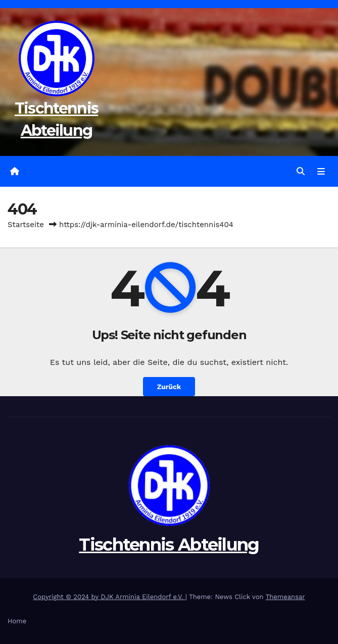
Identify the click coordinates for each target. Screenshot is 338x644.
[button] (301, 171)
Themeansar (285, 597)
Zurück (169, 387)
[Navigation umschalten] (321, 172)
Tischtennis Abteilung (169, 545)
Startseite (26, 225)
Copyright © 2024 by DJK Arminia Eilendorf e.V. (109, 597)
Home (17, 621)
